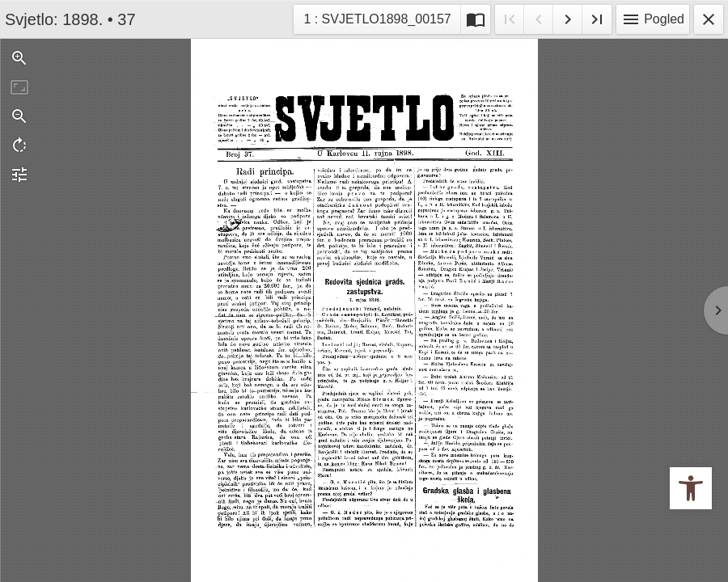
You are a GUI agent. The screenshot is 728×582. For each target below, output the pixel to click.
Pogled (653, 19)
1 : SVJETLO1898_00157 (377, 17)
